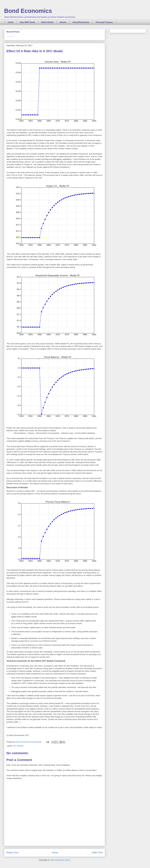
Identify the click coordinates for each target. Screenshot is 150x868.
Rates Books (47, 22)
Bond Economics (28, 11)
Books (63, 22)
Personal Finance (104, 22)
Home (11, 22)
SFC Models (18, 746)
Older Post (97, 853)
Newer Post (12, 853)
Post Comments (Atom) (60, 860)
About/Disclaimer (81, 22)
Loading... (11, 36)
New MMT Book (27, 22)
